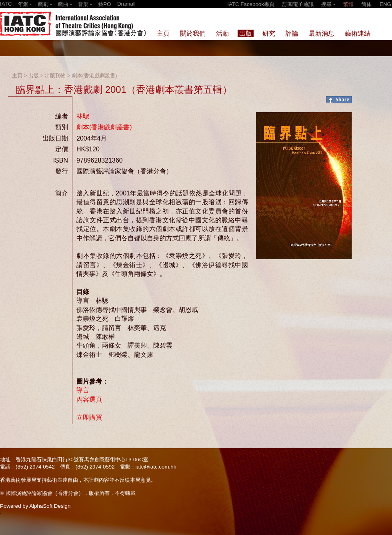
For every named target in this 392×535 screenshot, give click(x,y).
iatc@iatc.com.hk (156, 467)
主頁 (17, 75)
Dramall (126, 4)
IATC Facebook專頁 (251, 4)
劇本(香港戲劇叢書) (95, 75)
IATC (6, 4)
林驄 (83, 116)
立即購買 (89, 417)
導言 (83, 390)
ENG (385, 4)
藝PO (104, 4)
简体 (366, 4)
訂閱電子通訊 (298, 4)
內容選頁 (89, 399)
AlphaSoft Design (50, 506)
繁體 (348, 4)
